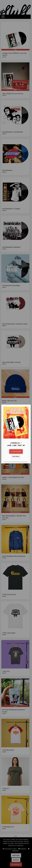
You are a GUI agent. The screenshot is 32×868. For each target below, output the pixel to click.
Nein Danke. (16, 456)
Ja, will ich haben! (16, 452)
